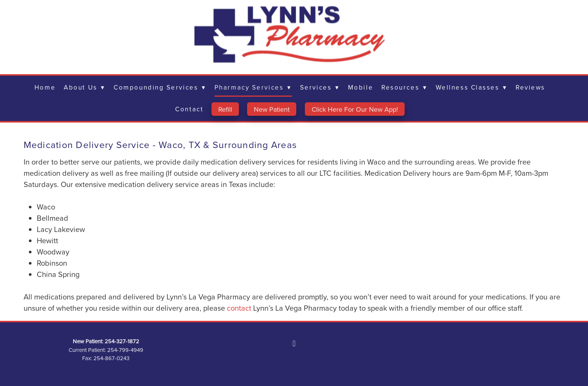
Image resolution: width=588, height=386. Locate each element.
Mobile (361, 87)
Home (45, 87)
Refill (225, 109)
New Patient (272, 109)
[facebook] (294, 343)
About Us (85, 87)
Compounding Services (160, 87)
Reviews (530, 87)
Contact (189, 109)
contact (240, 308)
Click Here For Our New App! (355, 109)
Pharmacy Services (253, 87)
